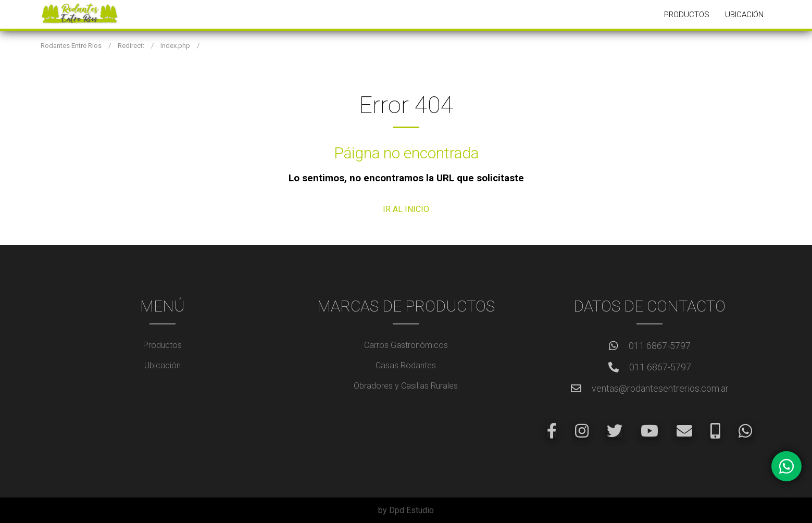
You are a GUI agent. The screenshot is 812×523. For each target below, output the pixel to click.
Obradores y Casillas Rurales (406, 386)
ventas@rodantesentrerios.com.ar (660, 388)
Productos (687, 15)
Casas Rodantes (406, 365)
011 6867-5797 (660, 346)
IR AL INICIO (406, 209)
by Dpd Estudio (406, 510)
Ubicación (744, 15)
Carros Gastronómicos (406, 345)
